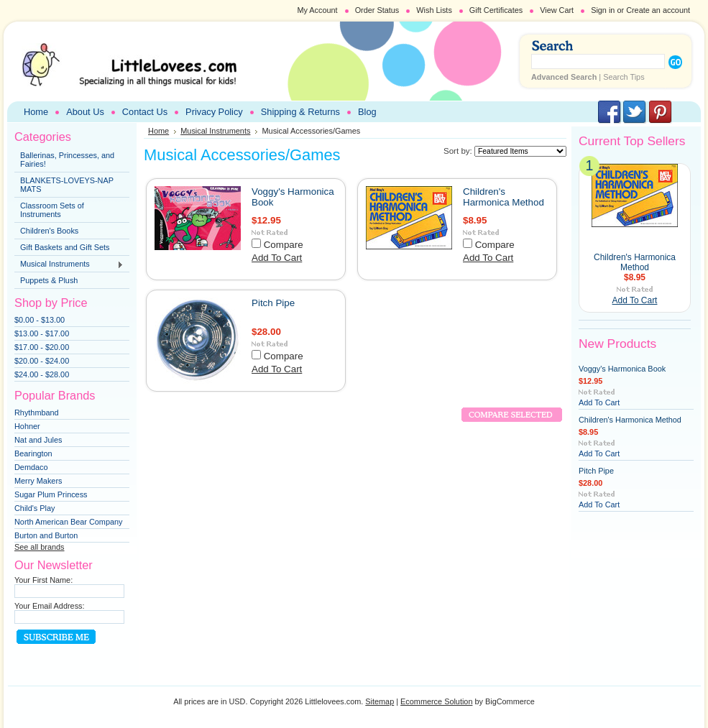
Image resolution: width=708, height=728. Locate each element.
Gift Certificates (496, 10)
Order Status (377, 10)
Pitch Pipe (273, 303)
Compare (284, 245)
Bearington (33, 453)
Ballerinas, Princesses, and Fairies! (67, 160)
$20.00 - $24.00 (42, 361)
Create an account (658, 10)
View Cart (557, 10)
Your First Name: (43, 580)
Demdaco (31, 467)
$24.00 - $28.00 (42, 374)
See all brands (40, 547)
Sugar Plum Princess (51, 494)
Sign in (603, 10)
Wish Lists (434, 10)
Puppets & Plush (49, 280)
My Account (317, 10)
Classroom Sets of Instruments (52, 210)
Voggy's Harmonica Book (622, 369)
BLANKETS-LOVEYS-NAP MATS (67, 185)
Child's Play (35, 508)
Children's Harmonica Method (504, 197)
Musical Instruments (69, 264)
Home (158, 131)
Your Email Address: (50, 606)
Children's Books (49, 231)
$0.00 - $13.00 (40, 320)
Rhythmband (37, 413)
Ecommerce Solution (436, 701)
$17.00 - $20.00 (42, 347)
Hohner (27, 426)
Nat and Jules (38, 440)
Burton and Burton (46, 535)
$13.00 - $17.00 (42, 333)
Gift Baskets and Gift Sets (65, 247)
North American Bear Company (69, 522)
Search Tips (624, 77)
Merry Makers (38, 481)
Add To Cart (277, 258)
